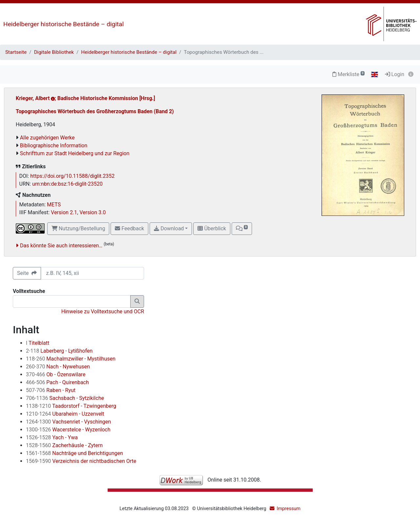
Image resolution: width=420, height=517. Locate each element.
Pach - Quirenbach (57, 382)
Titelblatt (38, 343)
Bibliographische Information (54, 145)
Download (169, 228)
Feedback (129, 228)
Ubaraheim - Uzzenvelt (65, 414)
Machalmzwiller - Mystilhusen (71, 359)
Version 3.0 (93, 212)
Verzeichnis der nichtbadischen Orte (81, 461)
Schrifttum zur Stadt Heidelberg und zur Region (75, 153)
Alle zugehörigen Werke (47, 138)
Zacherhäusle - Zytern (64, 445)
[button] (242, 229)
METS (54, 205)
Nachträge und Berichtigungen (74, 453)
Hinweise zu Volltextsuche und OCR (103, 311)
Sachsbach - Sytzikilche (65, 398)
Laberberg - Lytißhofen (59, 351)
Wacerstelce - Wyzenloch (68, 430)
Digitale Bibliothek (54, 52)
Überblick (212, 228)
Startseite (16, 52)
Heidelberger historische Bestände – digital (63, 24)
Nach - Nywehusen (58, 367)
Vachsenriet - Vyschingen (68, 422)
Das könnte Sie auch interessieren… (61, 246)
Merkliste (348, 74)
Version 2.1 (64, 212)
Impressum (288, 509)
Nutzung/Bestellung (78, 228)
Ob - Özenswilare (56, 374)
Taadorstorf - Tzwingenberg (71, 406)
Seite (27, 273)
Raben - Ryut (51, 390)
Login (395, 74)
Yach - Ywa (52, 437)
